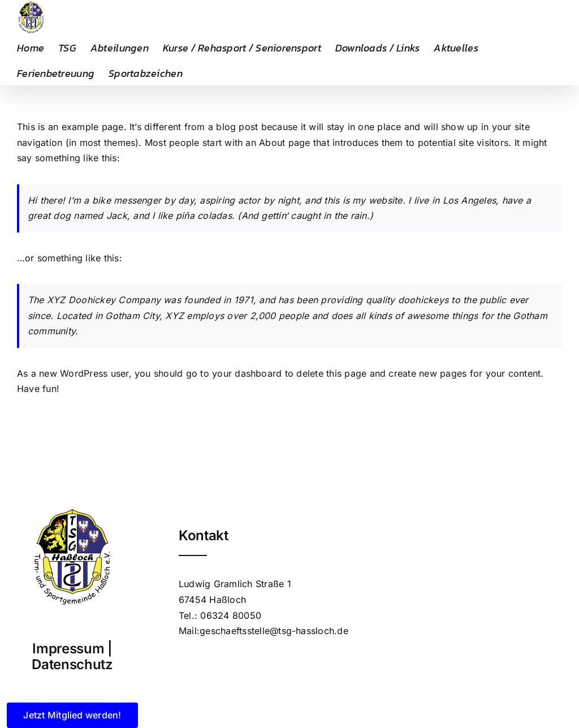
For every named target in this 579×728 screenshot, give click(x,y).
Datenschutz (72, 664)
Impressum (68, 649)
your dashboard (247, 373)
